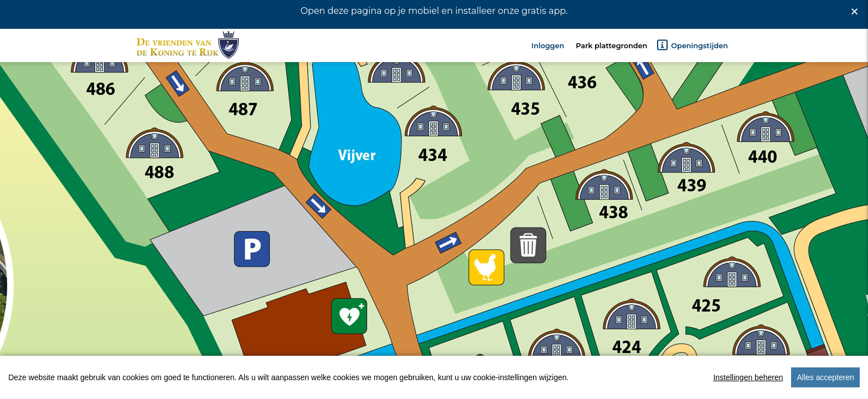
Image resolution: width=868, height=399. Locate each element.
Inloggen (548, 66)
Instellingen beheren (748, 387)
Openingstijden (692, 65)
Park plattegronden (611, 66)
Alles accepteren (825, 387)
